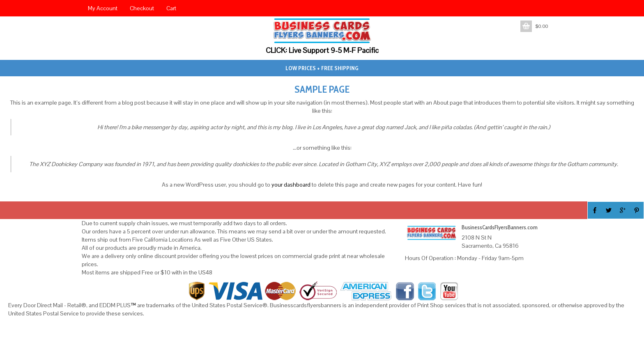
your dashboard (291, 185)
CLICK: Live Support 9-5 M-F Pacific (322, 50)
